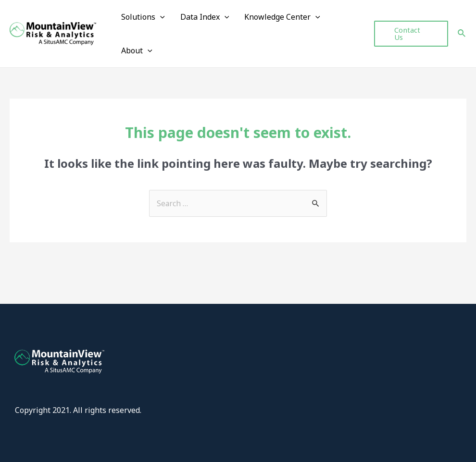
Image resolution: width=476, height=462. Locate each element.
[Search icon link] (462, 34)
